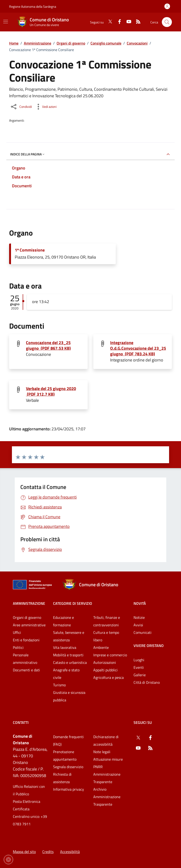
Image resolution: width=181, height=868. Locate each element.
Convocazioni (137, 43)
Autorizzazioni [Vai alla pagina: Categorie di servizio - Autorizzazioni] (105, 662)
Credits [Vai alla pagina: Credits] (48, 852)
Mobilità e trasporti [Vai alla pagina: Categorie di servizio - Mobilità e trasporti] (68, 655)
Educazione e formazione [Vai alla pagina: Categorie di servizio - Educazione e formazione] (63, 621)
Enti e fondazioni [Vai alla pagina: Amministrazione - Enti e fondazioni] (26, 640)
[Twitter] (108, 22)
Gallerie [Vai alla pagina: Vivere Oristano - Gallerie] (140, 675)
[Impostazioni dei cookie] (8, 860)
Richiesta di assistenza (62, 778)
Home (14, 43)
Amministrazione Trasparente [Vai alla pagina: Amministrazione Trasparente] (107, 778)
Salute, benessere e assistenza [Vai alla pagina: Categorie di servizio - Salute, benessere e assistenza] (69, 636)
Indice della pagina (28, 154)
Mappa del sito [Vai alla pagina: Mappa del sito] (24, 852)
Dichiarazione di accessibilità (106, 740)
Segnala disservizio (68, 767)
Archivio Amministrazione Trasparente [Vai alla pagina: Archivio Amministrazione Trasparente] (107, 797)
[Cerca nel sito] (167, 22)
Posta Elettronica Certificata (27, 805)
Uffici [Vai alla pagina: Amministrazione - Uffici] (17, 632)
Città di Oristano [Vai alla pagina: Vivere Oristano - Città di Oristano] (147, 682)
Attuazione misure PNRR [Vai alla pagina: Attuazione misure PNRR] (108, 763)
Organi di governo (71, 43)
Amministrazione (38, 43)
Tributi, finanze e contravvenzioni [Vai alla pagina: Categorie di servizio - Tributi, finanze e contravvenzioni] (107, 621)
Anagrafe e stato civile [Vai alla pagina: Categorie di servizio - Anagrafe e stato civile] (66, 674)
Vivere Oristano (149, 646)
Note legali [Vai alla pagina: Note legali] (102, 752)
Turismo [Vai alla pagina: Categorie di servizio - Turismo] (59, 685)
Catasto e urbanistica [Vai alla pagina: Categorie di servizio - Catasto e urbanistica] (70, 662)
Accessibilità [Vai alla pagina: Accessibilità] (70, 852)
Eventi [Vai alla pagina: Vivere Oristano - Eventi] (139, 667)
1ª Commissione (30, 250)
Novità (140, 603)
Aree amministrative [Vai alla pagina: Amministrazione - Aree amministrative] (29, 625)
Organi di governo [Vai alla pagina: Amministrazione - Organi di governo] (27, 617)
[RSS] (136, 22)
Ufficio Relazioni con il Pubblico (29, 790)
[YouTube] (127, 22)
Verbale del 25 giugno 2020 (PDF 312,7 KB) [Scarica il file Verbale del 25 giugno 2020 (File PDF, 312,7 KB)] (51, 391)
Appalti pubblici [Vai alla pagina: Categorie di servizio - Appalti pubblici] (105, 670)
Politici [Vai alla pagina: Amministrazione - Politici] (18, 647)
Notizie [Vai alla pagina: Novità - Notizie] (139, 617)
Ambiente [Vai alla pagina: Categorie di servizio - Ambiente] (101, 647)
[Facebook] (118, 22)
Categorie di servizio (73, 603)
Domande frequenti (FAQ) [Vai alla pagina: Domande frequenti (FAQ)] (68, 740)
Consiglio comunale (106, 43)
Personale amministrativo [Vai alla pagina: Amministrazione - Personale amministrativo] (25, 659)
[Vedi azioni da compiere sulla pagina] (46, 107)
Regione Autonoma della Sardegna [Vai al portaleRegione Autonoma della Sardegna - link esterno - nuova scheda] (33, 6)
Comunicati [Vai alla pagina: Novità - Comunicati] (143, 632)
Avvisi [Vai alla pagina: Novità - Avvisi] (138, 625)
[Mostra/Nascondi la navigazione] (6, 22)
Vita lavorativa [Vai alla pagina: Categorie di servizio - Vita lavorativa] (65, 647)
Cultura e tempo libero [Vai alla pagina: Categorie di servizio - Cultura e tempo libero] (106, 636)
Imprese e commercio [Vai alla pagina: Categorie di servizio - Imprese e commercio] (110, 655)
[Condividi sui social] (21, 107)
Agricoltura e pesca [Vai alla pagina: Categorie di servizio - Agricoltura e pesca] (109, 677)
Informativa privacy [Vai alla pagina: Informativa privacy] (69, 789)
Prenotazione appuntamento (65, 755)
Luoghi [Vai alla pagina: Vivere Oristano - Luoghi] (139, 660)
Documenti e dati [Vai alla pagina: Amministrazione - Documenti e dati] (26, 670)
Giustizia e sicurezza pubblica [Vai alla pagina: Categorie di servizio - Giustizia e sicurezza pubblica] (69, 696)
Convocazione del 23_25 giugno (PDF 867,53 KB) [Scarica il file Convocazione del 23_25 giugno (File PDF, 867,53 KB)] (48, 346)
